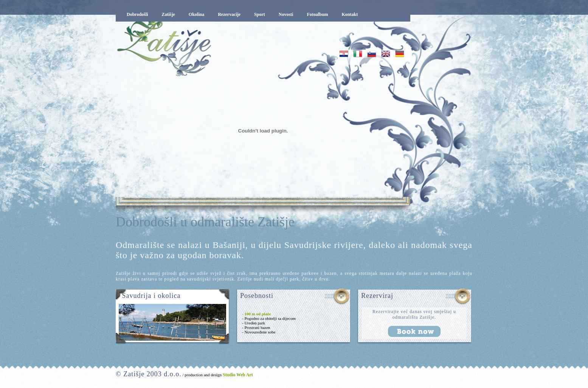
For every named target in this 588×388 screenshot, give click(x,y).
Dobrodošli (137, 14)
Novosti (286, 14)
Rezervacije (229, 14)
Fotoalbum (317, 14)
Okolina (196, 14)
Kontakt (350, 14)
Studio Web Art (237, 375)
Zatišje (168, 14)
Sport (260, 14)
